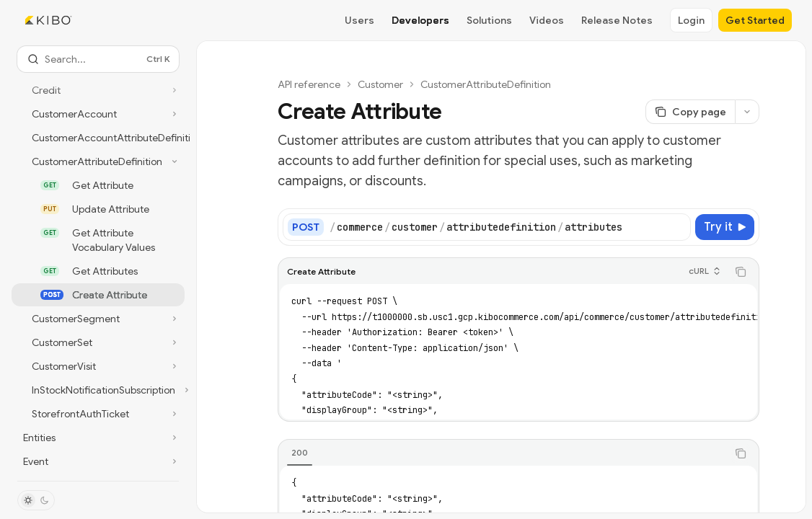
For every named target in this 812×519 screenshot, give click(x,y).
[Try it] (725, 227)
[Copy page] (690, 112)
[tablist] (503, 453)
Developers (420, 20)
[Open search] (98, 59)
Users (359, 20)
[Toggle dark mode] (36, 500)
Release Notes (617, 20)
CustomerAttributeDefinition (486, 84)
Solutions (489, 20)
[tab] (300, 453)
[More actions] (747, 112)
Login (691, 20)
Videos (547, 20)
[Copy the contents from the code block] (741, 272)
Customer (380, 84)
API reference (309, 84)
